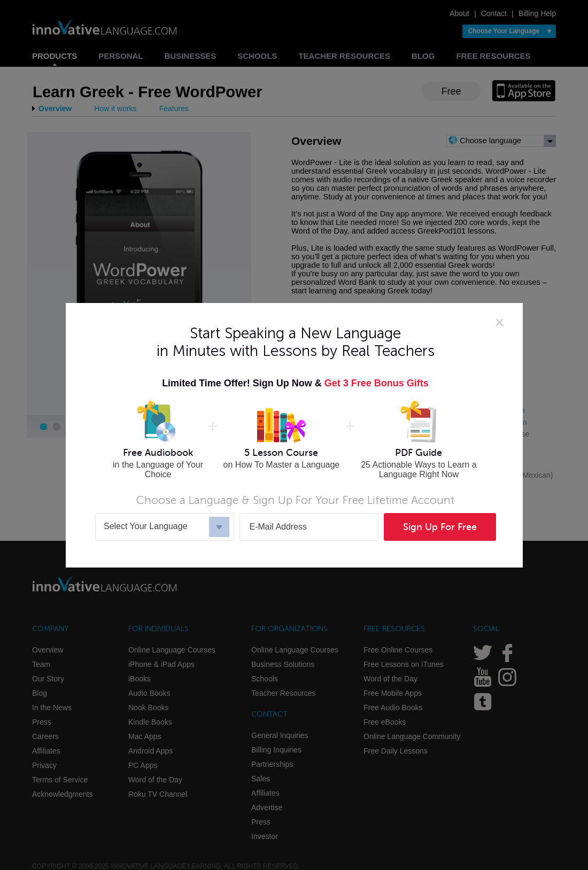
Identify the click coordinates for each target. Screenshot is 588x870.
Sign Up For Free (440, 527)
